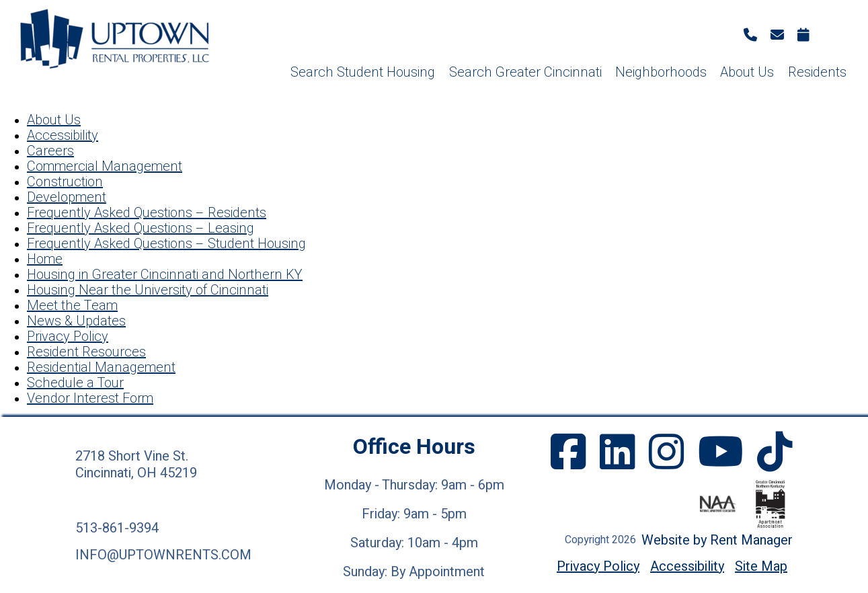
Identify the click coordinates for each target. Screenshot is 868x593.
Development (67, 197)
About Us (747, 72)
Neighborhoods (661, 72)
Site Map (761, 566)
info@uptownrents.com (163, 555)
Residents (817, 72)
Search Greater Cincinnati (525, 72)
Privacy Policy (68, 337)
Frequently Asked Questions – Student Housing (166, 244)
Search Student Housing (363, 72)
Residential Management (101, 367)
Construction (65, 182)
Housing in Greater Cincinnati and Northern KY (165, 275)
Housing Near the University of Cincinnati (148, 290)
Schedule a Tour (75, 383)
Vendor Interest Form (90, 398)
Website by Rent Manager (717, 540)
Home (45, 259)
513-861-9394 (117, 528)
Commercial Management (105, 166)
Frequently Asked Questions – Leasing (141, 228)
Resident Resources (86, 352)
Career (47, 151)
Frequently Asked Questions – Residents (147, 213)
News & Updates (76, 321)
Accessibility (63, 135)
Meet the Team (72, 306)
